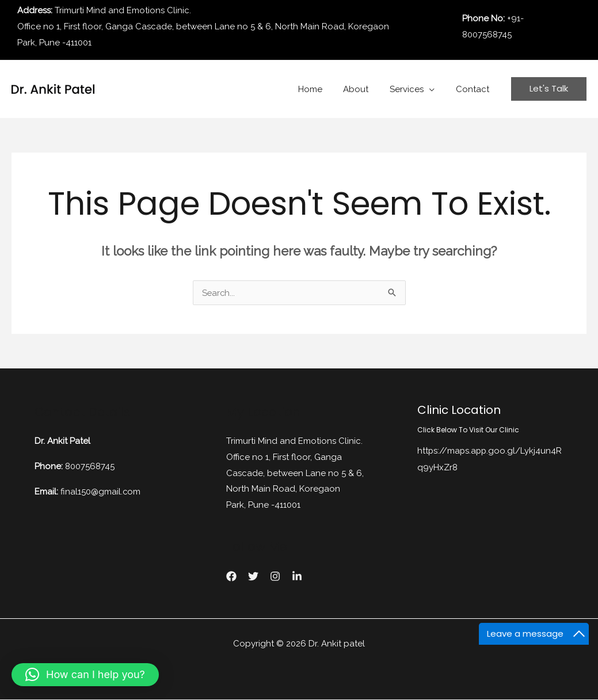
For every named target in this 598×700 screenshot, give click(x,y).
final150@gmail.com (101, 491)
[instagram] (275, 577)
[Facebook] (231, 577)
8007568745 (90, 466)
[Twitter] (253, 577)
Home (323, 89)
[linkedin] (297, 577)
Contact (474, 89)
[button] (85, 675)
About (365, 89)
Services (412, 89)
